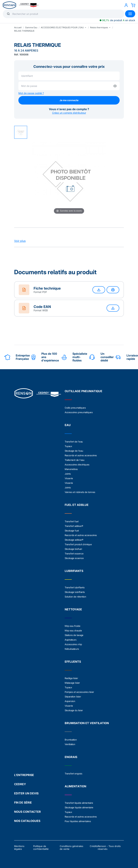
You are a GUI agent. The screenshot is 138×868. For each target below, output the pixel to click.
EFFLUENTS (73, 662)
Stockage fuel (72, 531)
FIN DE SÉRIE (23, 802)
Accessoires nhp (73, 644)
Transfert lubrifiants (75, 587)
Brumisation (71, 740)
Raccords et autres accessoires (81, 455)
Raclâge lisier (71, 678)
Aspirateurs (71, 640)
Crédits (94, 846)
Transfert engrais (73, 774)
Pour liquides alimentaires (78, 821)
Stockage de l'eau (74, 451)
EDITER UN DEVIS (26, 793)
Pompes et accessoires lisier (79, 692)
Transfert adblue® (74, 526)
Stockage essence (74, 558)
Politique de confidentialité (41, 848)
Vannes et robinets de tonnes (80, 492)
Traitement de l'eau (74, 460)
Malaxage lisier (72, 683)
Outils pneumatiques (75, 408)
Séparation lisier (73, 697)
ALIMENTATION (75, 786)
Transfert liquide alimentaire (79, 803)
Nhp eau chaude (73, 631)
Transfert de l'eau (74, 442)
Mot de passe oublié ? (31, 93)
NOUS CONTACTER (27, 812)
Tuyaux (68, 446)
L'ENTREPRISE (24, 775)
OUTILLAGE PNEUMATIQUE (83, 391)
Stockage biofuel (73, 549)
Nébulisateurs (72, 649)
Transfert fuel (72, 521)
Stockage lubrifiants (75, 592)
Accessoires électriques (77, 465)
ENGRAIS (71, 757)
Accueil (18, 27)
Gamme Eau (31, 27)
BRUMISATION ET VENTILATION (87, 723)
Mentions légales (19, 848)
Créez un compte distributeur (69, 113)
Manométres (71, 469)
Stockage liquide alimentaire (79, 807)
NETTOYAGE (73, 609)
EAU (68, 425)
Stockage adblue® (74, 540)
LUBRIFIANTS (74, 571)
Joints (68, 474)
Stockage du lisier (74, 710)
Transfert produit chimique (78, 544)
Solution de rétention (75, 597)
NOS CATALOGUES (27, 821)
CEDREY (20, 784)
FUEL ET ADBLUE (77, 505)
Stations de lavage (74, 635)
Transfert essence (74, 554)
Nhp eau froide (72, 626)
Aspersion (70, 701)
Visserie (69, 478)
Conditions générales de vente (71, 848)
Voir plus (20, 241)
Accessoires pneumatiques (79, 412)
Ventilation (70, 744)
